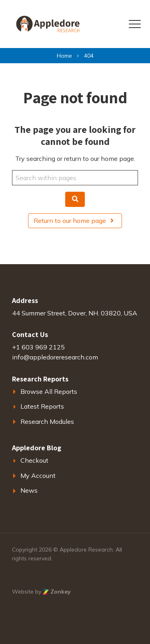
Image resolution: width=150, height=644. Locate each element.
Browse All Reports (49, 391)
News (29, 490)
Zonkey (57, 592)
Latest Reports (42, 406)
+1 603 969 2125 (38, 347)
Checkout (34, 460)
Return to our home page (75, 221)
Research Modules (47, 421)
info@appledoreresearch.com (55, 357)
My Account (38, 475)
